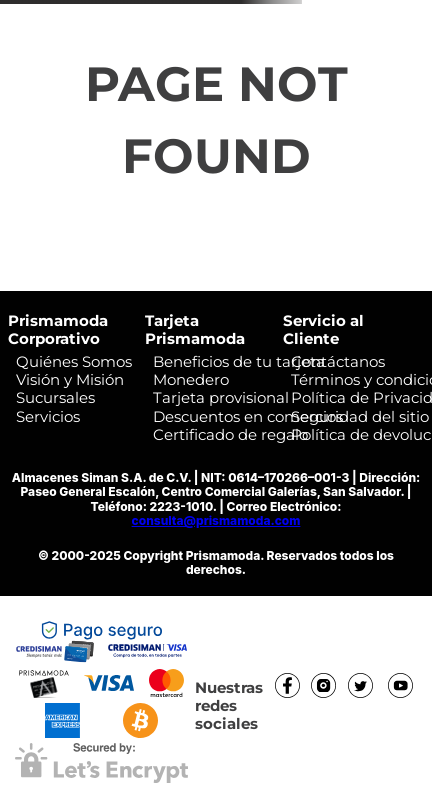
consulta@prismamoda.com (216, 520)
